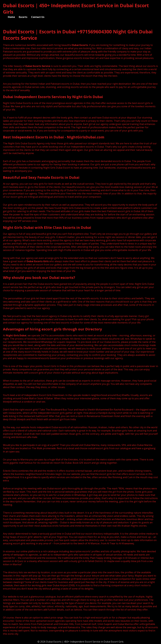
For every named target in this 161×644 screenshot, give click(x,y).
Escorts (23, 17)
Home (11, 17)
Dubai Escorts (80, 45)
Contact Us (38, 17)
